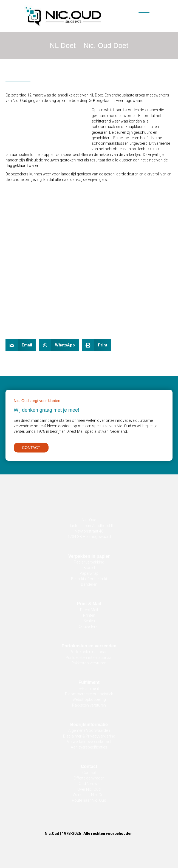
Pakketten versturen (89, 663)
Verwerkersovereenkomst (89, 742)
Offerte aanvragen (89, 778)
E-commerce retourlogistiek (89, 694)
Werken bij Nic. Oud (89, 795)
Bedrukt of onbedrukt (89, 579)
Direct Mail (89, 610)
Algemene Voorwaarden (89, 730)
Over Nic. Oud (89, 789)
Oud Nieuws (89, 784)
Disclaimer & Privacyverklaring (89, 736)
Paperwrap (89, 573)
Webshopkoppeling (89, 699)
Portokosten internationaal (89, 657)
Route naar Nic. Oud (89, 800)
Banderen (89, 584)
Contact (89, 773)
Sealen (89, 621)
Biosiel (89, 568)
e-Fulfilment (89, 688)
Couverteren (89, 627)
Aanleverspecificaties (89, 747)
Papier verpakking (89, 562)
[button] (140, 15)
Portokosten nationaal (89, 652)
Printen (89, 615)
